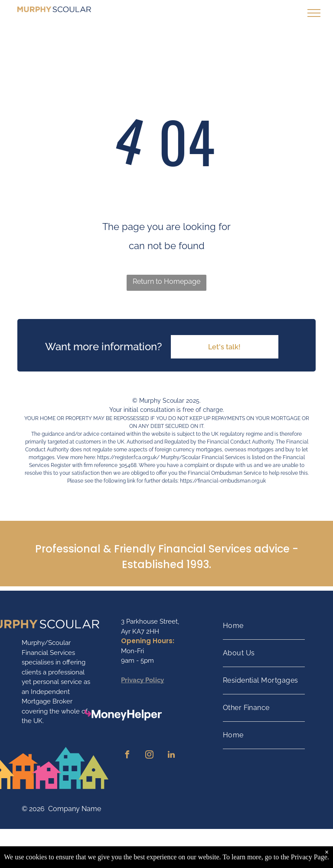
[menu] (314, 13)
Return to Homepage (166, 281)
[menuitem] (264, 626)
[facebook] (127, 756)
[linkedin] (171, 756)
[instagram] (149, 756)
